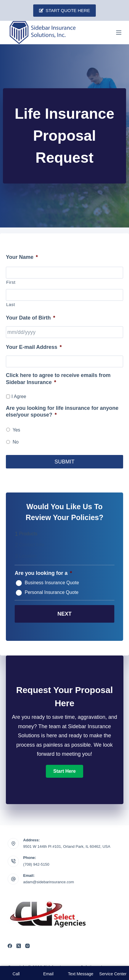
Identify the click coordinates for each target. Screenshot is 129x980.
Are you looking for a (43, 573)
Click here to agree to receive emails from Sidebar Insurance (58, 379)
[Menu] (119, 33)
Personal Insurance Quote (52, 592)
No (16, 442)
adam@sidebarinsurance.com (49, 882)
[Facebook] (10, 946)
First (11, 282)
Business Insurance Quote (52, 583)
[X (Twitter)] (19, 946)
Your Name (22, 257)
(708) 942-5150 (36, 864)
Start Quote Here (64, 10)
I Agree (19, 396)
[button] (64, 771)
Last (11, 305)
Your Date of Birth (31, 318)
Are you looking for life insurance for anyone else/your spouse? (62, 411)
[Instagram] (27, 946)
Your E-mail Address (34, 347)
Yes (16, 430)
